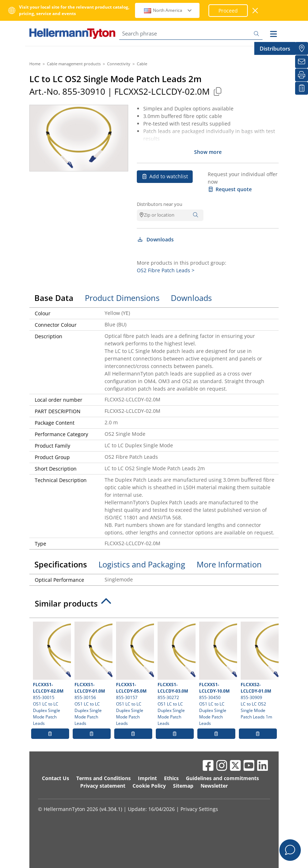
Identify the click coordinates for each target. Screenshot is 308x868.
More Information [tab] (229, 564)
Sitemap (183, 786)
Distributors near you (160, 204)
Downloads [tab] (191, 298)
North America (168, 10)
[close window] (256, 11)
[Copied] (217, 91)
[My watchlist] (302, 88)
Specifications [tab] (61, 564)
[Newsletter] (302, 62)
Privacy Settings (199, 809)
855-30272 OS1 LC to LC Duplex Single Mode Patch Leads (176, 674)
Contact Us (56, 778)
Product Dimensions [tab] (122, 298)
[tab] (154, 605)
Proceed (228, 11)
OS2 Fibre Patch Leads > (166, 270)
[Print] (302, 75)
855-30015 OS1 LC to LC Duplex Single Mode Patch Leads (51, 674)
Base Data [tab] (54, 298)
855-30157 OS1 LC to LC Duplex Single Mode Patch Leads (134, 674)
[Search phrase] (191, 34)
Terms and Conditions (104, 778)
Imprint (147, 778)
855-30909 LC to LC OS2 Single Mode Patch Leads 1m (259, 671)
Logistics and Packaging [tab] (142, 564)
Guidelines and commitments (222, 778)
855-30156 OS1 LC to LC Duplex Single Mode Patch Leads (93, 674)
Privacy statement (103, 786)
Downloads (155, 239)
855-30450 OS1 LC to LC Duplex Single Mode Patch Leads (217, 674)
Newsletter (214, 786)
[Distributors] (302, 48)
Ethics (171, 778)
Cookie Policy (149, 786)
